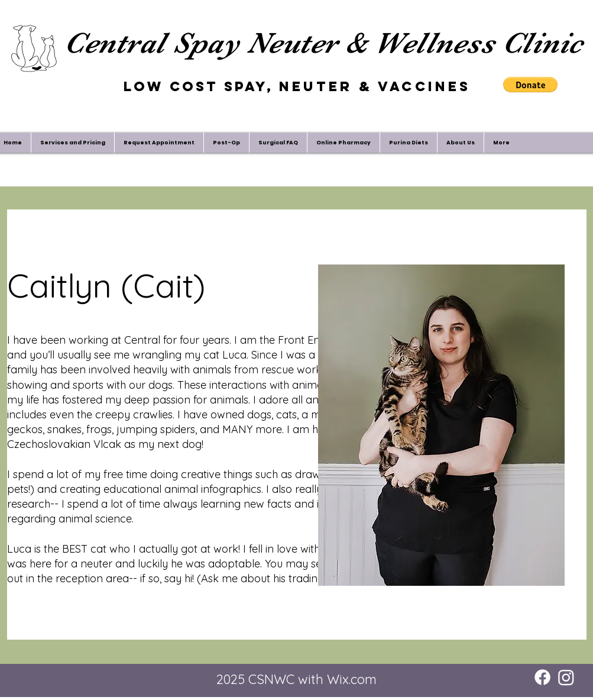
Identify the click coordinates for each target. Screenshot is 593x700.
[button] (530, 85)
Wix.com (352, 679)
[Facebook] (542, 677)
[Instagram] (566, 677)
